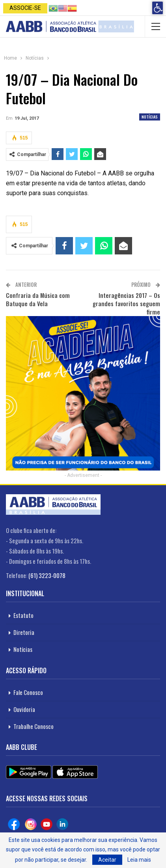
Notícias (150, 117)
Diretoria (24, 632)
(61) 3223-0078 (47, 575)
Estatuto (23, 615)
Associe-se (25, 8)
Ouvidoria (24, 709)
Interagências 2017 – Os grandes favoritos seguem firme (126, 303)
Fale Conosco (28, 692)
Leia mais (139, 860)
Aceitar (107, 860)
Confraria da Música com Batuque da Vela (38, 299)
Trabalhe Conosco (34, 726)
